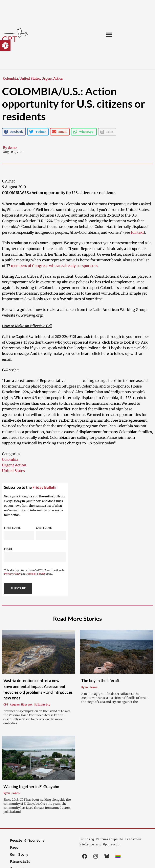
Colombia (10, 78)
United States (30, 78)
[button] (5, 46)
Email (8, 549)
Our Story (19, 854)
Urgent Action (52, 78)
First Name (12, 528)
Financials (20, 861)
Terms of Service (36, 574)
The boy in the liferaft (101, 680)
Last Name (44, 528)
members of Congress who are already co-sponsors (54, 266)
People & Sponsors (27, 840)
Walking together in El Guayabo (31, 787)
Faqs (14, 847)
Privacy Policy (12, 574)
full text (137, 232)
